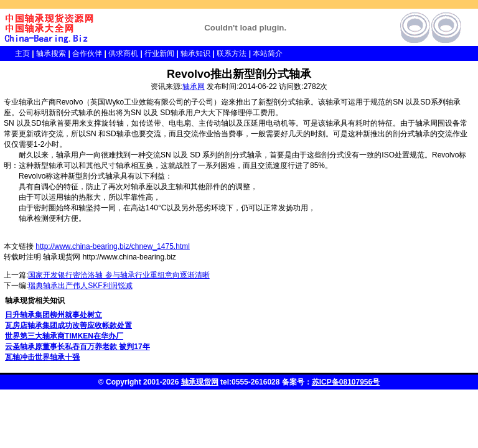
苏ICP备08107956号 (346, 382)
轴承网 (194, 86)
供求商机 (123, 54)
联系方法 (232, 54)
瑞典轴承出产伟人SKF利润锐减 (80, 286)
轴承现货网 (200, 382)
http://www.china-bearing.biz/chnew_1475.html (112, 246)
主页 (15, 54)
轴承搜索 (51, 54)
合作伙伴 (87, 54)
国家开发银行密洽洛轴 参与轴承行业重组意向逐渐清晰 (119, 275)
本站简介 (268, 54)
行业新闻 (159, 54)
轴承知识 (195, 54)
